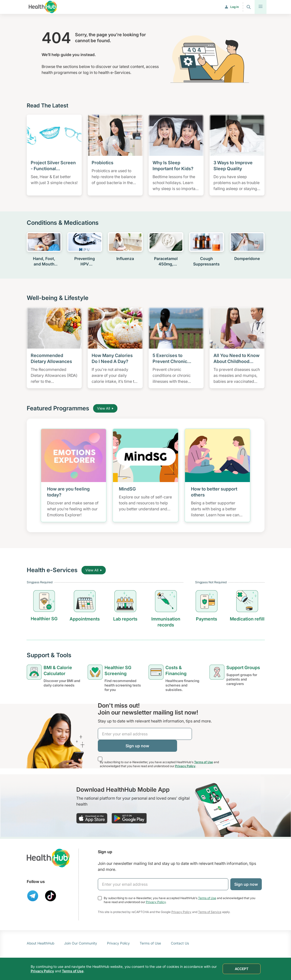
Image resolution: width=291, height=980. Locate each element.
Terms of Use (204, 762)
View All (105, 408)
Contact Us (180, 943)
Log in (235, 7)
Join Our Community (81, 943)
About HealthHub (40, 943)
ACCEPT (242, 969)
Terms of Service (210, 912)
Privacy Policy (185, 766)
